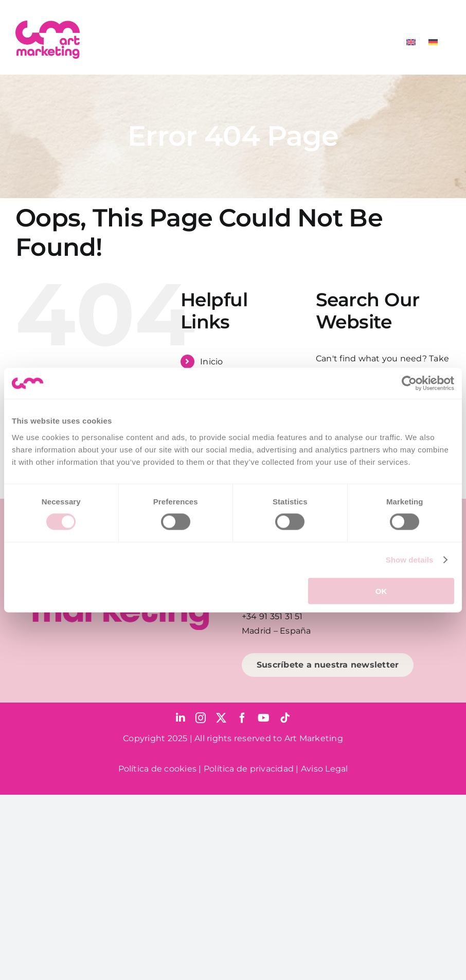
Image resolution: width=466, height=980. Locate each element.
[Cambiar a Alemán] (433, 42)
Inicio (211, 362)
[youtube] (264, 718)
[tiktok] (285, 718)
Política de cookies (158, 769)
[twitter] (221, 718)
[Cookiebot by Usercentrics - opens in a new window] (409, 383)
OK (381, 591)
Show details (410, 560)
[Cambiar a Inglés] (411, 42)
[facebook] (242, 718)
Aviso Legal (325, 769)
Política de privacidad (249, 769)
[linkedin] (181, 718)
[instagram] (201, 718)
